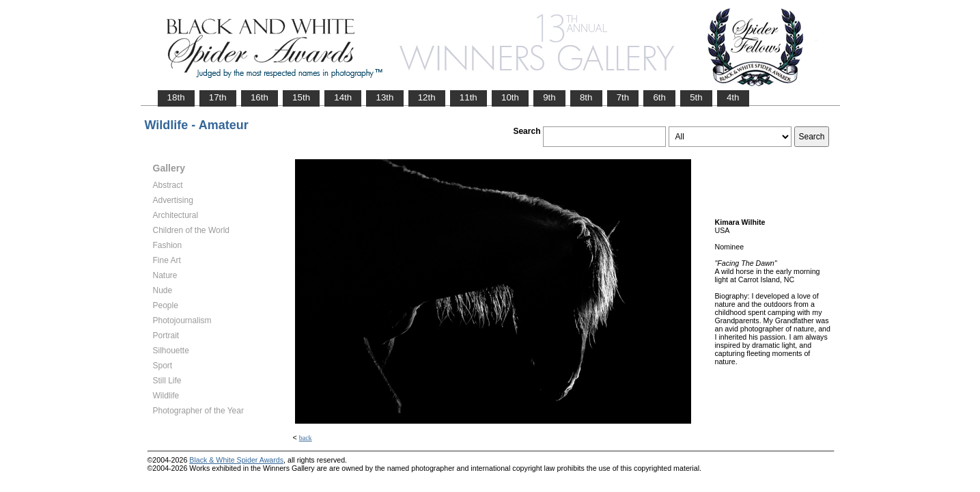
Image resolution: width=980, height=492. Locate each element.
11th (468, 97)
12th (427, 97)
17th (218, 97)
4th (733, 97)
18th (176, 97)
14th (343, 97)
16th (260, 97)
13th (384, 97)
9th (549, 97)
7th (623, 97)
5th (696, 97)
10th (510, 97)
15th (301, 97)
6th (659, 97)
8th (586, 97)
